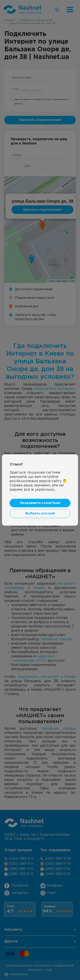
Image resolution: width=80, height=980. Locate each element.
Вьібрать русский (40, 513)
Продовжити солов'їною (40, 503)
